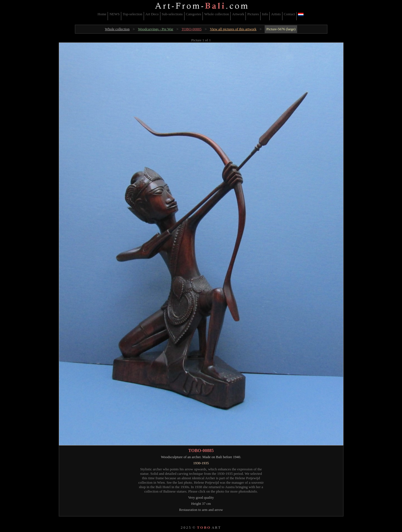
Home (102, 14)
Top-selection (132, 14)
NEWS (114, 14)
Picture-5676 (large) (281, 29)
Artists (276, 14)
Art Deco (152, 14)
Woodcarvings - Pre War (156, 29)
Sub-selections (172, 14)
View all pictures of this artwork (233, 29)
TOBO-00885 (191, 29)
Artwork (238, 14)
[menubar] (201, 16)
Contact (289, 14)
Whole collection (217, 14)
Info (265, 14)
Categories (194, 14)
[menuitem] (102, 16)
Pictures (253, 14)
